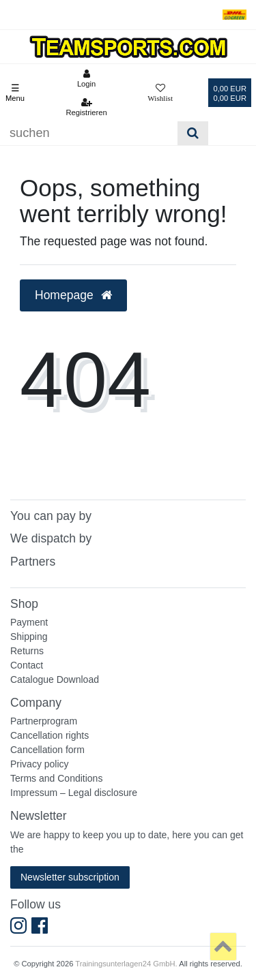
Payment (29, 622)
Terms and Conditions (56, 778)
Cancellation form (47, 750)
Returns (27, 651)
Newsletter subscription (70, 877)
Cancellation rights (49, 735)
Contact (27, 665)
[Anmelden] (86, 78)
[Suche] (193, 133)
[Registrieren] (86, 107)
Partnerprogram (44, 721)
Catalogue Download (55, 679)
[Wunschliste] (160, 93)
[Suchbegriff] (89, 133)
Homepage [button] (73, 295)
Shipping (29, 637)
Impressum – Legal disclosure (74, 793)
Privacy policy (40, 764)
